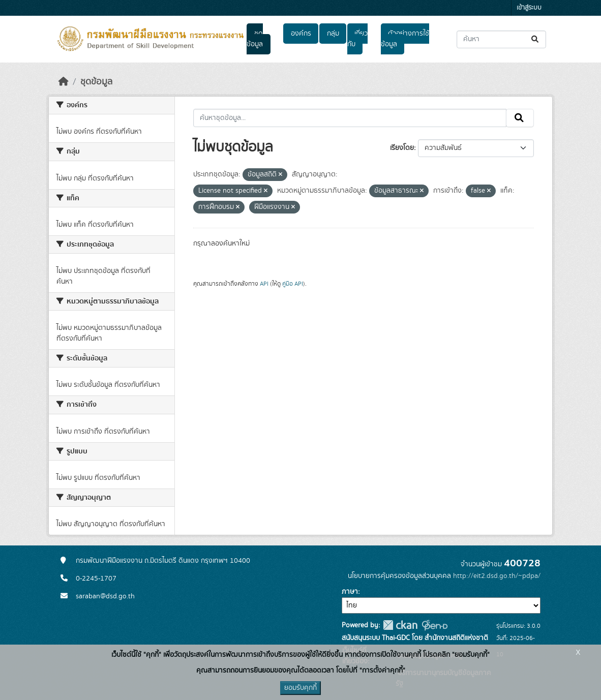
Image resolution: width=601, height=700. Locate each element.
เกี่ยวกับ (357, 39)
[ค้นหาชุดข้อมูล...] (501, 39)
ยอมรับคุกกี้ (300, 688)
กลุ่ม (333, 34)
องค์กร (301, 34)
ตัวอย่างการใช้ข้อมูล (405, 39)
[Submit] (536, 39)
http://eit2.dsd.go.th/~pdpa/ (497, 576)
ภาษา (350, 592)
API (264, 284)
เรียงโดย (402, 148)
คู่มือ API (293, 284)
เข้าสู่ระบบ (529, 8)
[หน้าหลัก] (64, 82)
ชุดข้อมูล (255, 39)
